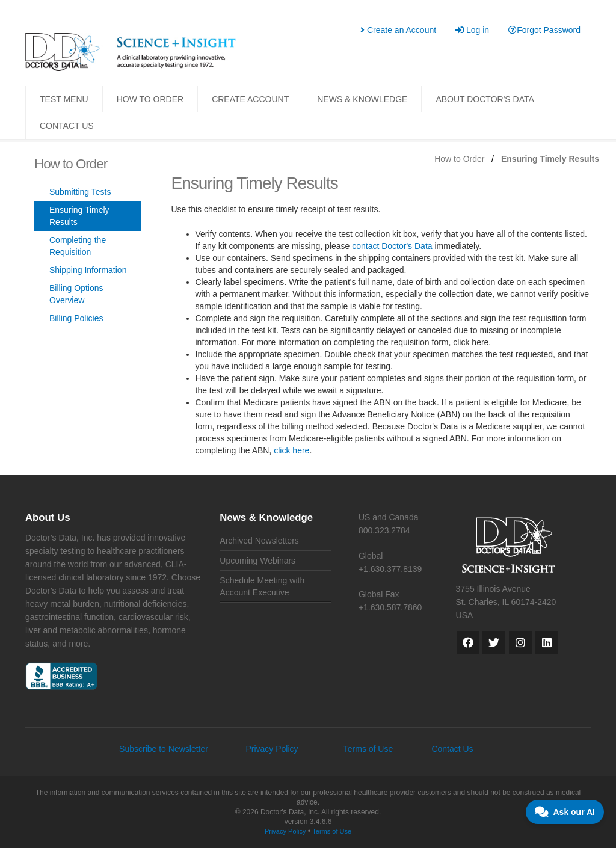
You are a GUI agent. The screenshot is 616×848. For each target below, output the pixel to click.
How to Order (459, 159)
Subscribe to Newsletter (164, 749)
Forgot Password (544, 30)
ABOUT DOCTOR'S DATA (485, 99)
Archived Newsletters (259, 541)
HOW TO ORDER (150, 99)
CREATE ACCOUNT (250, 99)
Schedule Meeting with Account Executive (262, 586)
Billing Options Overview (76, 294)
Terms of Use (368, 749)
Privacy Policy (272, 749)
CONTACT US (67, 126)
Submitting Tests (80, 192)
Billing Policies (76, 318)
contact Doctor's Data (392, 246)
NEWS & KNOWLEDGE (362, 99)
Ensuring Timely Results (79, 216)
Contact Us (452, 749)
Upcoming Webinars (257, 561)
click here (291, 450)
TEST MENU (64, 99)
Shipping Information (88, 270)
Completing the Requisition (78, 246)
